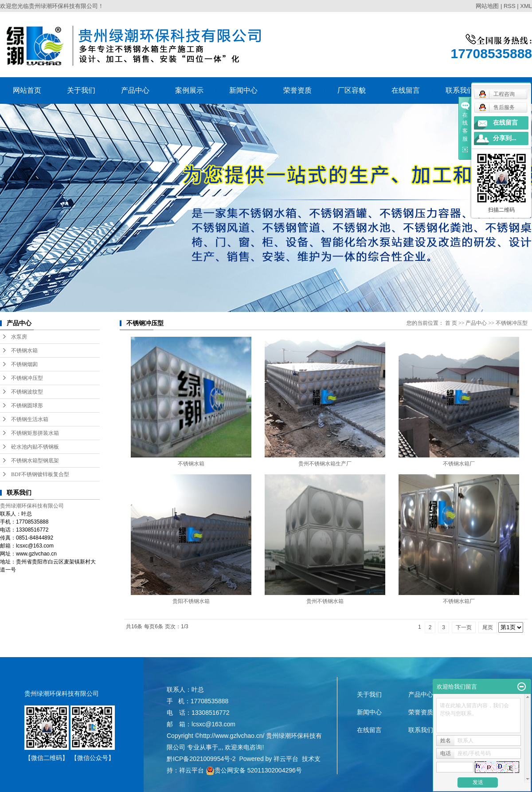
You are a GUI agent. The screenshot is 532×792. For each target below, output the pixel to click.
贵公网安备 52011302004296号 (254, 770)
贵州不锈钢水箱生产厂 (325, 464)
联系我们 (421, 730)
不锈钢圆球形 (27, 406)
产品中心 (135, 90)
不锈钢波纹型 (27, 392)
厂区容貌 (352, 90)
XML (526, 6)
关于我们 (81, 90)
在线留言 (406, 90)
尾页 (488, 627)
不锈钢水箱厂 (459, 464)
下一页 (464, 627)
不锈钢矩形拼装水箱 (35, 433)
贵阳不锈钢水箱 (191, 601)
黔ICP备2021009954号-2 (201, 759)
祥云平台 (286, 759)
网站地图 (487, 6)
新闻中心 (243, 90)
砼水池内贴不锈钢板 (35, 447)
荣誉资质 (297, 90)
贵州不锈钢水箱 (325, 601)
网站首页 (27, 90)
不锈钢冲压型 (27, 378)
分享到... (505, 138)
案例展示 (189, 90)
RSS (510, 6)
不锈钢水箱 (24, 351)
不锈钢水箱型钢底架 (35, 461)
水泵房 (19, 337)
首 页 (451, 323)
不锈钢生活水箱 (30, 419)
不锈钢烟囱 (24, 364)
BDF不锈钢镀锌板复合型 (40, 474)
